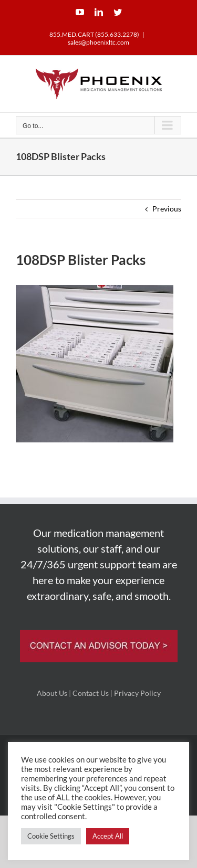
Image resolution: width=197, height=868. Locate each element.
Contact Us (91, 693)
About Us (52, 693)
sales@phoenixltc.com (98, 42)
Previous (167, 209)
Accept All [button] (108, 836)
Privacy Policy (137, 693)
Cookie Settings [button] (51, 836)
